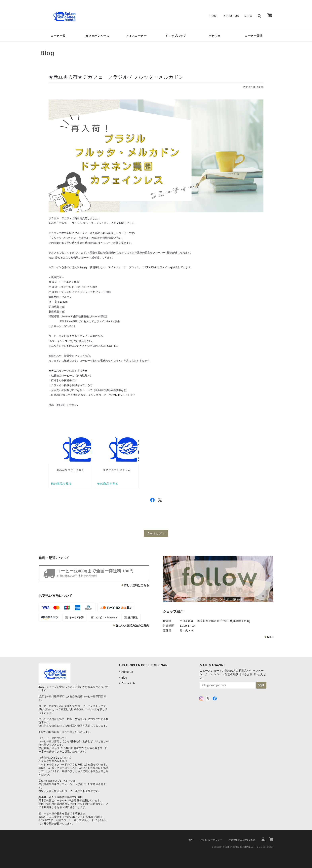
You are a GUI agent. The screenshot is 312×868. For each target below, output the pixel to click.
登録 (261, 685)
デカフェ (215, 36)
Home (214, 16)
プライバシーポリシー (211, 840)
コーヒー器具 (254, 36)
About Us (231, 16)
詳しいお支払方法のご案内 (132, 625)
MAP (270, 637)
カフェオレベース (97, 36)
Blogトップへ (156, 533)
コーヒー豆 (58, 36)
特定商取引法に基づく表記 (242, 840)
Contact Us (128, 683)
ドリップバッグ (176, 36)
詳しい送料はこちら (136, 585)
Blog (248, 16)
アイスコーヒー (136, 36)
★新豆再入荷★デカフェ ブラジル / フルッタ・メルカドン (116, 77)
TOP (191, 840)
